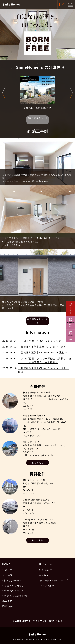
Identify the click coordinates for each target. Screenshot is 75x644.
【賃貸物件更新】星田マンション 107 (42, 347)
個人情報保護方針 (22, 621)
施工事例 (7, 601)
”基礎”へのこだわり (14, 586)
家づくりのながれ (13, 581)
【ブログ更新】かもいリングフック (40, 341)
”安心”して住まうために (16, 596)
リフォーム (46, 564)
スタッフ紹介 (47, 586)
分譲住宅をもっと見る (37, 120)
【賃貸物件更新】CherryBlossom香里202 (43, 353)
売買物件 (7, 606)
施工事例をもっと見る (37, 321)
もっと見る (38, 463)
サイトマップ (40, 621)
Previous (4, 93)
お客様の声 (46, 570)
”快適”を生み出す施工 (15, 591)
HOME (6, 564)
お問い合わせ (56, 621)
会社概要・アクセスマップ (54, 581)
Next (71, 93)
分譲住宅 (7, 570)
